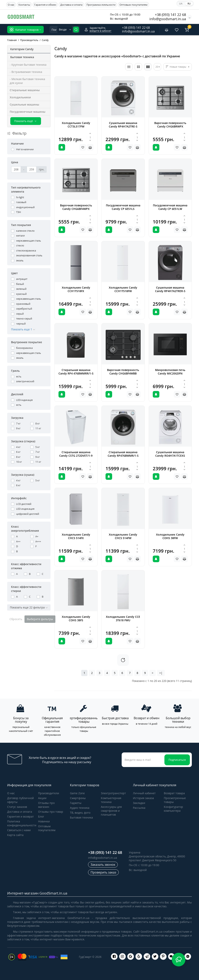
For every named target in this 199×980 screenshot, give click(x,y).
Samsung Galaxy (59, 16)
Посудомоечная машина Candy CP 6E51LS (123, 207)
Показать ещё (26, 121)
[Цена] (16, 169)
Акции (42, 798)
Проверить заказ (103, 872)
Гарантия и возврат (21, 816)
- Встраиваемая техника (26, 72)
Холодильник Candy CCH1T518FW (123, 289)
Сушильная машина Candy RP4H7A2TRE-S (123, 125)
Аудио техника (80, 808)
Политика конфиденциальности (22, 823)
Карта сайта (15, 835)
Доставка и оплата (71, 5)
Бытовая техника (81, 817)
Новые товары (178, 67)
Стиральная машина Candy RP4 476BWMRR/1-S (76, 372)
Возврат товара (174, 793)
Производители (49, 793)
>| (161, 673)
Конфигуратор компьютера (173, 809)
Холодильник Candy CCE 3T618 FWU (123, 618)
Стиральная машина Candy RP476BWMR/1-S (123, 454)
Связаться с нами (19, 830)
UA (181, 4)
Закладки (139, 803)
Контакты (24, 5)
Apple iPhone (84, 16)
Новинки (44, 821)
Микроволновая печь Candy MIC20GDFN (170, 372)
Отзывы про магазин (46, 805)
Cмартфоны (78, 798)
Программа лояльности (101, 5)
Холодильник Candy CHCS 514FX (76, 536)
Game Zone (77, 793)
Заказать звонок (103, 865)
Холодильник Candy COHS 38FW (170, 536)
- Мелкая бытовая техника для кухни (27, 81)
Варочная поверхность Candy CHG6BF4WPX (76, 207)
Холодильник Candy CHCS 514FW (123, 536)
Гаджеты (76, 803)
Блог (41, 816)
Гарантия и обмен (45, 5)
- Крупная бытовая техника (28, 65)
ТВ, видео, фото (80, 813)
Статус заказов (17, 807)
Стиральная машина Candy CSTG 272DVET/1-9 (76, 454)
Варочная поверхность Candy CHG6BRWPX (170, 125)
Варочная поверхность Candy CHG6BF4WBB (123, 372)
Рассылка (139, 808)
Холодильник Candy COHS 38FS (76, 618)
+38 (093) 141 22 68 (170, 15)
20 (157, 67)
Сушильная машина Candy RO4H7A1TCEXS (170, 454)
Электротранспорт (113, 793)
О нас (11, 5)
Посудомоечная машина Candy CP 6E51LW (170, 207)
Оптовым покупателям (134, 5)
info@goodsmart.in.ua (168, 19)
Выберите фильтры (40, 619)
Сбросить (16, 619)
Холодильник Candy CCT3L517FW (76, 125)
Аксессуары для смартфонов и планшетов (111, 811)
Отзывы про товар (51, 812)
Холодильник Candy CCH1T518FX (76, 289)
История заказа (143, 798)
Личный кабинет (144, 793)
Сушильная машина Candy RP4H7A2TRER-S (170, 289)
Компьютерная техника (111, 800)
